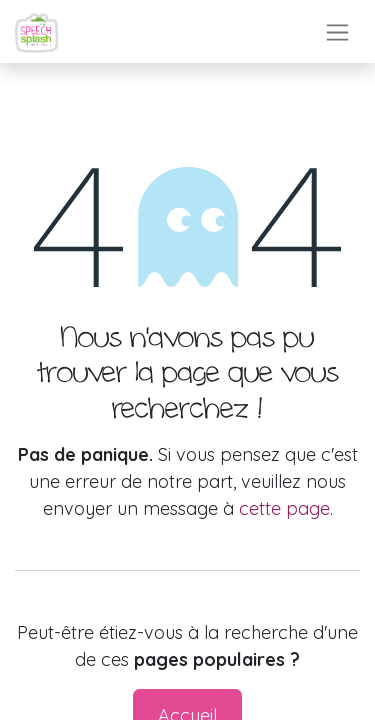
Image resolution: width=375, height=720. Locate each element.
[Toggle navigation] (337, 31)
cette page (284, 508)
